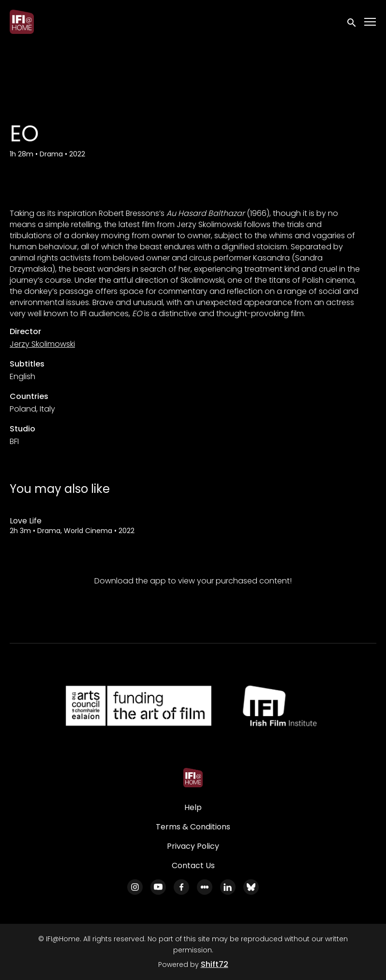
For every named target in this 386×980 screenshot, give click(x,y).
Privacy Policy (193, 846)
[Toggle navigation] (371, 22)
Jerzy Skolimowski (42, 344)
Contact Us (193, 865)
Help (193, 807)
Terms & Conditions (193, 827)
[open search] (352, 22)
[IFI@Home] (193, 778)
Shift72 (215, 964)
